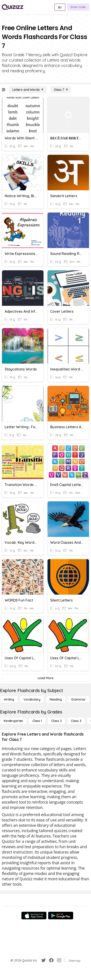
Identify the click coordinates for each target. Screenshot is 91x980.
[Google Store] (61, 916)
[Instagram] (59, 960)
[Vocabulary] (32, 699)
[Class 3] (76, 721)
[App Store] (34, 916)
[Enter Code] (78, 7)
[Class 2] (56, 721)
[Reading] (56, 699)
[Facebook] (51, 960)
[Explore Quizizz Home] (12, 7)
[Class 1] (37, 721)
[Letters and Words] (28, 90)
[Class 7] (61, 90)
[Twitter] (43, 960)
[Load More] (45, 678)
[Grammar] (78, 699)
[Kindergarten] (13, 721)
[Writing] (9, 699)
